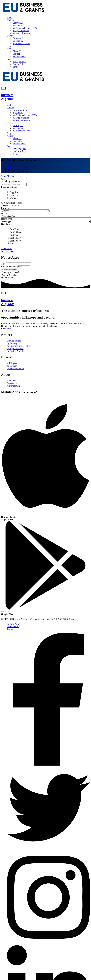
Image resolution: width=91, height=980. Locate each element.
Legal (9, 59)
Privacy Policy (19, 62)
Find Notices (8, 251)
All (11, 244)
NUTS (4, 213)
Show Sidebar (8, 176)
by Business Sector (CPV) (25, 28)
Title (3, 264)
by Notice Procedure (22, 33)
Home (10, 18)
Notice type (6, 219)
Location (5, 208)
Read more (6, 329)
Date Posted (7, 224)
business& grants (8, 97)
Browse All (18, 23)
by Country (18, 25)
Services (14, 195)
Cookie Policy (19, 64)
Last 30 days (16, 241)
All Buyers (18, 125)
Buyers (10, 36)
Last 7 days (15, 235)
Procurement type (9, 187)
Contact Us (18, 141)
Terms (16, 67)
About (10, 49)
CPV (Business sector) (12, 203)
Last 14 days (16, 238)
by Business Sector (21, 43)
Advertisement (19, 56)
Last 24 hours (16, 232)
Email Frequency (9, 267)
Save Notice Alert (10, 270)
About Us (17, 51)
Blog (9, 46)
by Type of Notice (21, 31)
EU (4, 88)
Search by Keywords (11, 181)
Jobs (9, 169)
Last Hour (14, 229)
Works (13, 198)
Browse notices (20, 110)
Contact (16, 54)
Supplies (14, 192)
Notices (10, 20)
